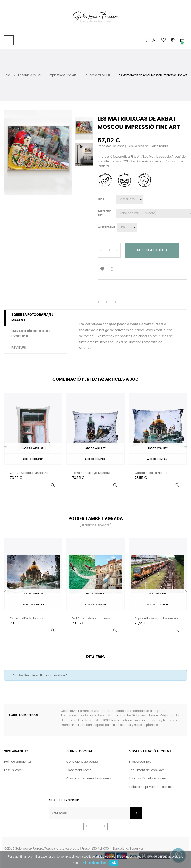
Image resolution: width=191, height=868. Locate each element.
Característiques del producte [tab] (31, 334)
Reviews (19, 348)
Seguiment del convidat (147, 770)
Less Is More (13, 770)
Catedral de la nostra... (152, 473)
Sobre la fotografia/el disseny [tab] (32, 317)
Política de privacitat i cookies (151, 787)
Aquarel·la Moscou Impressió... (157, 618)
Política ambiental (18, 762)
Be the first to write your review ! (40, 675)
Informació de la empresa (148, 779)
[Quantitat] (109, 250)
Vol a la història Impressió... (93, 618)
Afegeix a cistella (152, 250)
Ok (114, 863)
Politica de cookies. (95, 863)
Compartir (101, 302)
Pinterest (119, 302)
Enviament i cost (79, 770)
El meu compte (140, 762)
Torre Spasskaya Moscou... (92, 473)
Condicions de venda (82, 762)
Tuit (110, 302)
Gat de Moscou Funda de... (30, 473)
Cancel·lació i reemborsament (89, 779)
